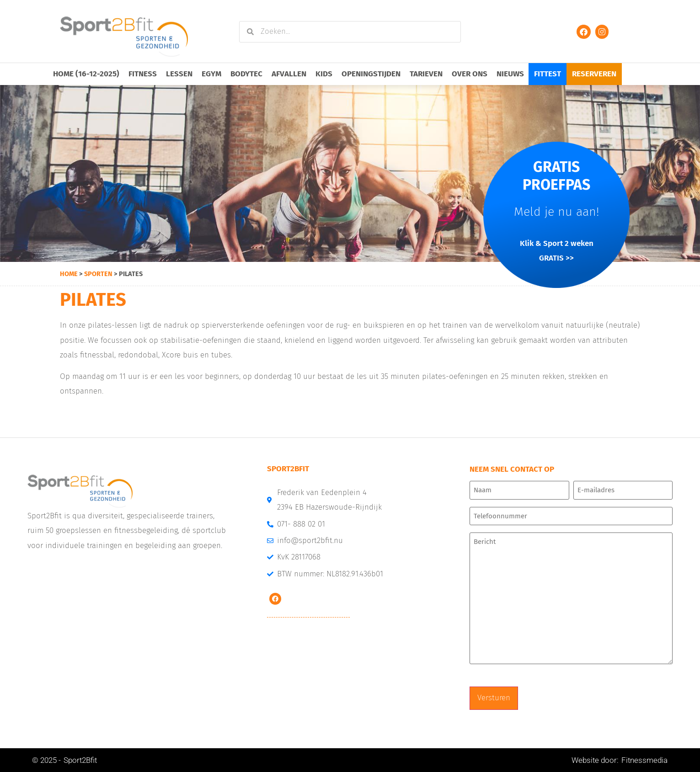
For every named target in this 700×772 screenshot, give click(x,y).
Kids (324, 74)
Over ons (470, 74)
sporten (98, 274)
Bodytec (246, 74)
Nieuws (510, 74)
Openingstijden (371, 74)
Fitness (143, 74)
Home (69, 274)
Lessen (179, 74)
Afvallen (289, 74)
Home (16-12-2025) (86, 74)
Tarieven (426, 74)
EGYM (211, 74)
